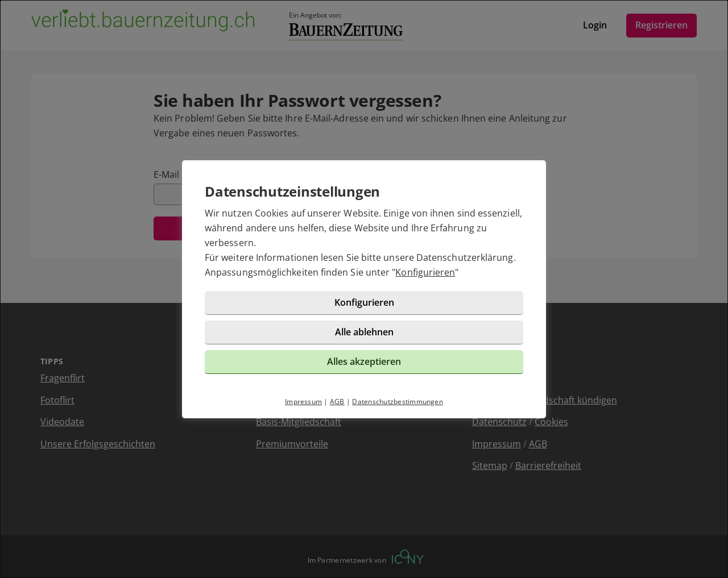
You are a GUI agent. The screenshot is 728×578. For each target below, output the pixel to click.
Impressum (303, 402)
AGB (337, 402)
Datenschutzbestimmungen (398, 402)
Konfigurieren (425, 272)
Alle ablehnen (364, 332)
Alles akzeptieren (364, 361)
